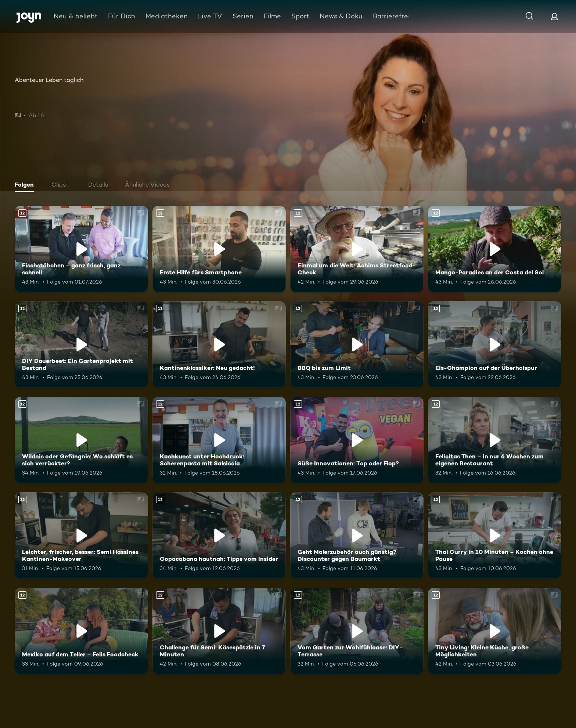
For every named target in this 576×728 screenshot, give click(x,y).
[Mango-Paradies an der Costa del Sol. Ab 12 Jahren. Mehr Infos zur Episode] (495, 249)
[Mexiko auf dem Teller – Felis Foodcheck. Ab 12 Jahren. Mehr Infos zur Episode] (81, 631)
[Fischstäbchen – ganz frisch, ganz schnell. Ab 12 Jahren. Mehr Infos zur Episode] (81, 249)
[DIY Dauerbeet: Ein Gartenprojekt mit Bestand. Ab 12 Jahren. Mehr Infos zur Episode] (81, 345)
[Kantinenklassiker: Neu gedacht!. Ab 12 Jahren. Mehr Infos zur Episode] (219, 345)
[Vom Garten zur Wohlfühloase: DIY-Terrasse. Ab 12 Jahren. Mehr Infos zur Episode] (357, 631)
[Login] (554, 16)
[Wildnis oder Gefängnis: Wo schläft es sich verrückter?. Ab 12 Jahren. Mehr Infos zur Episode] (81, 440)
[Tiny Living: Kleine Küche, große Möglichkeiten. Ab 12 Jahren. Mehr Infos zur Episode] (495, 631)
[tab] (26, 185)
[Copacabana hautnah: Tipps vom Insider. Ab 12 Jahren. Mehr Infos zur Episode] (219, 536)
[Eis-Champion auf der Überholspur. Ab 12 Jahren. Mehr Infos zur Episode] (495, 345)
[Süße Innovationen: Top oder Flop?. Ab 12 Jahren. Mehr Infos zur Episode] (357, 440)
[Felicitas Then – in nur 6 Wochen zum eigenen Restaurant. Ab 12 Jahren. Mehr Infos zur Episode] (495, 440)
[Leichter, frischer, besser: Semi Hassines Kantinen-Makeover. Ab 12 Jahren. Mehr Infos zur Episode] (81, 536)
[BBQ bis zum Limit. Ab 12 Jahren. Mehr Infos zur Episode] (357, 345)
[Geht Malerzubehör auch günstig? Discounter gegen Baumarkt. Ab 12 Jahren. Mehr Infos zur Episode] (357, 536)
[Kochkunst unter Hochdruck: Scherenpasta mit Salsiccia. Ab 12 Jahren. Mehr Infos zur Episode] (219, 440)
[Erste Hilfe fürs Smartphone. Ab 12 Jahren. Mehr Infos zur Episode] (219, 249)
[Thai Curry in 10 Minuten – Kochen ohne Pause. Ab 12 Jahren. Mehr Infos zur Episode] (495, 536)
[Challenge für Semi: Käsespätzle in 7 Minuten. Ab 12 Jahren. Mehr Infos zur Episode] (219, 631)
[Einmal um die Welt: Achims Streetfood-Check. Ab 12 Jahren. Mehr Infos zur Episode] (357, 249)
